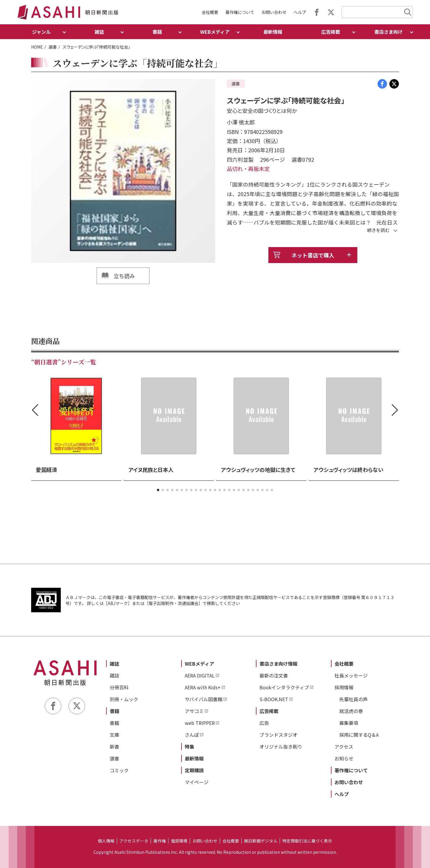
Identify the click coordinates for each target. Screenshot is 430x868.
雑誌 (114, 664)
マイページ (197, 782)
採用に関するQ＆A (359, 735)
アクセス (344, 747)
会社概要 (210, 12)
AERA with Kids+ (203, 687)
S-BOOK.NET (274, 699)
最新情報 (273, 32)
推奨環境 (179, 841)
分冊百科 (119, 687)
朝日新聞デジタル (261, 841)
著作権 (160, 841)
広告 (264, 723)
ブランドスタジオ (278, 735)
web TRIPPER (200, 723)
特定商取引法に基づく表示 (307, 841)
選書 (53, 47)
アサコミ (194, 711)
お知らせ (344, 758)
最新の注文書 (274, 675)
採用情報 (344, 687)
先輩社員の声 (353, 699)
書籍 (114, 711)
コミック (119, 770)
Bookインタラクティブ (284, 687)
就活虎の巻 (351, 711)
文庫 (114, 735)
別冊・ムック (124, 699)
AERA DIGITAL (200, 675)
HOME (37, 47)
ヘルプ (300, 12)
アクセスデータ (134, 841)
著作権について (240, 12)
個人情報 (106, 841)
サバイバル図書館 (204, 699)
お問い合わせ (274, 12)
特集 (189, 747)
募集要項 (349, 723)
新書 (114, 747)
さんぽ (192, 735)
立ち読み (124, 276)
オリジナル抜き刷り (281, 747)
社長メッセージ (351, 675)
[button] (158, 490)
